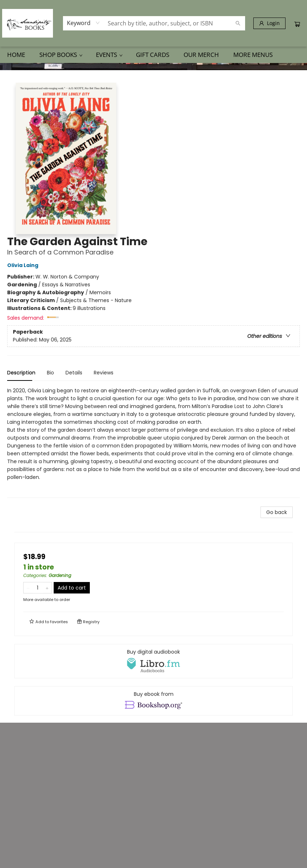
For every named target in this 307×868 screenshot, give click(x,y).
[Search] (238, 23)
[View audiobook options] (153, 661)
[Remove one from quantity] (28, 588)
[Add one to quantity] (47, 588)
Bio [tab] (50, 373)
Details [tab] (74, 373)
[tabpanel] (153, 442)
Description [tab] (21, 373)
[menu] (153, 55)
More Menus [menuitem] (253, 55)
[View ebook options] (153, 701)
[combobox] (84, 23)
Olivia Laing (24, 265)
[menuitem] (16, 55)
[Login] (269, 23)
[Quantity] (38, 588)
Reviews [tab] (104, 373)
